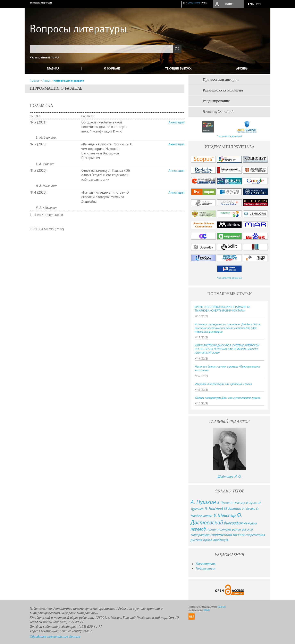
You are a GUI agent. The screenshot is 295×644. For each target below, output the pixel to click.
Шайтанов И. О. (229, 476)
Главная (53, 68)
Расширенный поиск (45, 57)
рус (259, 4)
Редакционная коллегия (223, 90)
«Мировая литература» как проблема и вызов (223, 384)
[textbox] (102, 49)
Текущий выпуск (178, 68)
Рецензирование (216, 101)
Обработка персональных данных (55, 637)
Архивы (242, 68)
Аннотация (176, 122)
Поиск (47, 81)
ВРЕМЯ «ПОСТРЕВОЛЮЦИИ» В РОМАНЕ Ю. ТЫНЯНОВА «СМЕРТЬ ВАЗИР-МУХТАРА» (222, 309)
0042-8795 (194, 3)
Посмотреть (206, 564)
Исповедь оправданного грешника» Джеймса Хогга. (228, 328)
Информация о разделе (69, 81)
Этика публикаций (218, 112)
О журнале (112, 68)
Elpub (207, 610)
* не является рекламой (230, 136)
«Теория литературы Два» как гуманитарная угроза (227, 398)
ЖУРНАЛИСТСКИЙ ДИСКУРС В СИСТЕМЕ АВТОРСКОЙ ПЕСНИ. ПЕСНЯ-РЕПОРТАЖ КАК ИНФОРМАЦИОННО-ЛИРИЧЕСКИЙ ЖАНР (227, 349)
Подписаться (206, 568)
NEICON (222, 607)
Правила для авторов (221, 80)
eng (251, 4)
